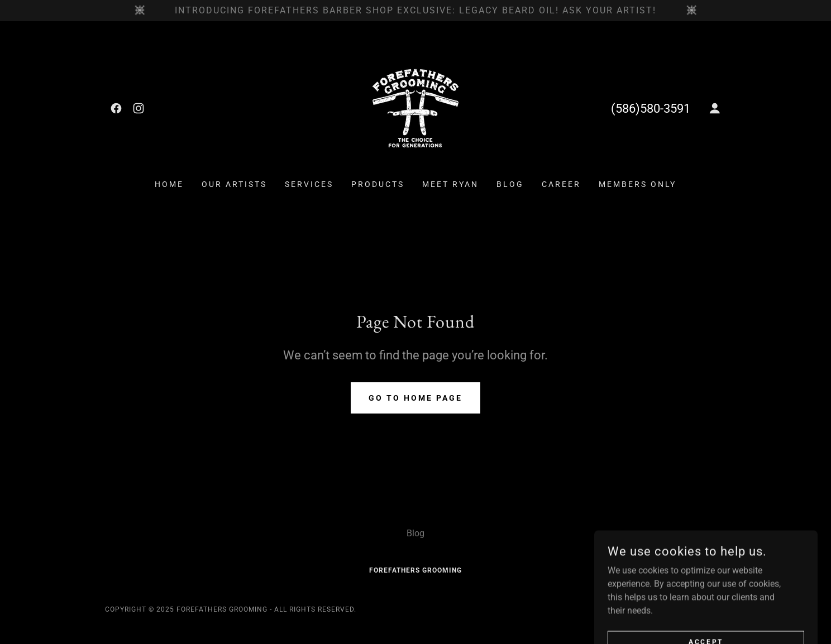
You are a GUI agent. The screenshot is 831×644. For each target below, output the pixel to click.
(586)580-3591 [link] (651, 109)
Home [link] (169, 184)
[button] (715, 108)
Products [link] (378, 184)
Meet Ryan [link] (450, 184)
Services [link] (309, 184)
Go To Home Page (415, 398)
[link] (116, 108)
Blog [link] (510, 184)
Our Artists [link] (234, 184)
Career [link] (561, 184)
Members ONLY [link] (637, 184)
